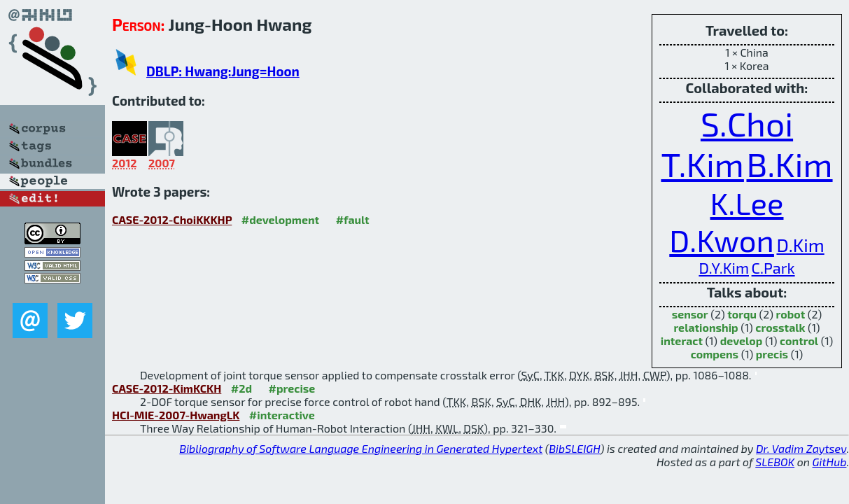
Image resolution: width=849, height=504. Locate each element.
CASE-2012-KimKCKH (167, 388)
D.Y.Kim (724, 267)
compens (715, 354)
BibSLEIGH (574, 448)
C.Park (773, 267)
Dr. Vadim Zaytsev (801, 448)
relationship (706, 327)
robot (791, 314)
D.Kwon (722, 240)
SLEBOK (775, 462)
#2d (241, 388)
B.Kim (789, 164)
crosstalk (780, 327)
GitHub (830, 462)
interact (682, 341)
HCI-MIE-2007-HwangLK (176, 415)
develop (742, 341)
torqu (742, 314)
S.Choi (747, 123)
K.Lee (747, 203)
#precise (292, 388)
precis (772, 354)
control (799, 341)
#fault (353, 219)
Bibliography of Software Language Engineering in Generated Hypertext (361, 448)
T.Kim (702, 164)
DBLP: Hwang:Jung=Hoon (223, 71)
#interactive (282, 415)
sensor (690, 314)
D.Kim (800, 245)
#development (280, 219)
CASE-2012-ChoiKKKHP (172, 219)
